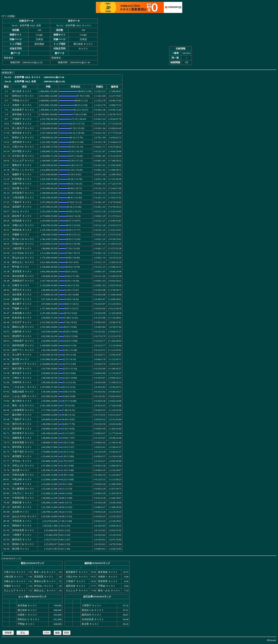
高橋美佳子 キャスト (23, 281)
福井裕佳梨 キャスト (23, 345)
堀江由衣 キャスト (22, 91)
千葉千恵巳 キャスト (23, 452)
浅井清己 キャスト (22, 507)
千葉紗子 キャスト (22, 202)
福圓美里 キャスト (22, 438)
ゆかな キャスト (21, 211)
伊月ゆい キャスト (22, 461)
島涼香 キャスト (21, 549)
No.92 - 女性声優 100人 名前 (26, 26)
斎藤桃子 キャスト (22, 299)
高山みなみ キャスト (23, 258)
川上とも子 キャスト (23, 161)
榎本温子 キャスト (22, 373)
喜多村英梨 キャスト (23, 443)
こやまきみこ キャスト (24, 387)
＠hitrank (271, 640)
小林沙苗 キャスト (22, 248)
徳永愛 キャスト (21, 470)
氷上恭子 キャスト (22, 355)
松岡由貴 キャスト (22, 221)
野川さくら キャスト (23, 170)
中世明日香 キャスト (23, 498)
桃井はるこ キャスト (23, 262)
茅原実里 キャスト (22, 272)
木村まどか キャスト (23, 466)
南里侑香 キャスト (22, 429)
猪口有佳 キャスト (22, 401)
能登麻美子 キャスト (23, 110)
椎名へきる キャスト (23, 406)
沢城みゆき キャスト (23, 244)
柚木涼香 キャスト (22, 369)
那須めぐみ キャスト (23, 544)
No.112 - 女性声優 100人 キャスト (74, 26)
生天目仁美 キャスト (23, 156)
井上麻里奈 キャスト (23, 489)
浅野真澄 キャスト (22, 142)
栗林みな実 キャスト (23, 327)
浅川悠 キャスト (21, 359)
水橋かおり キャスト (23, 225)
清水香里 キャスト (22, 295)
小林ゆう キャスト (22, 378)
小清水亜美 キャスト (23, 198)
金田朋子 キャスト (22, 207)
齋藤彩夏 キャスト (22, 503)
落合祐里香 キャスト (23, 276)
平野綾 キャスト (21, 101)
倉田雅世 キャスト (22, 456)
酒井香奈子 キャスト (23, 433)
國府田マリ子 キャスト (24, 364)
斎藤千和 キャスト (22, 184)
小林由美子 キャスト (23, 341)
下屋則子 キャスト (22, 419)
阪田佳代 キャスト (22, 540)
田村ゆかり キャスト (23, 96)
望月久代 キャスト (22, 424)
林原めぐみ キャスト (23, 138)
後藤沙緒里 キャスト (23, 392)
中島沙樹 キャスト (22, 479)
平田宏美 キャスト (22, 521)
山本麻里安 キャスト (23, 410)
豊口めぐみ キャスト (23, 239)
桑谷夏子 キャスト (22, 304)
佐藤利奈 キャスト (22, 332)
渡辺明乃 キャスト (22, 336)
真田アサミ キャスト (23, 350)
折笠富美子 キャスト (23, 193)
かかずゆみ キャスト (23, 253)
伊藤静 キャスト (21, 235)
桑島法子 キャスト (22, 165)
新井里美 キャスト (22, 447)
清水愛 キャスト (21, 188)
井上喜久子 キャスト (23, 128)
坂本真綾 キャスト (22, 114)
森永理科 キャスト (22, 415)
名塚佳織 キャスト (22, 313)
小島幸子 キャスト (22, 484)
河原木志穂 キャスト (23, 475)
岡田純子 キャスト (22, 526)
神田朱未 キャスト (22, 230)
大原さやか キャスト (23, 147)
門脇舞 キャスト (21, 309)
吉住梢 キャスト (21, 512)
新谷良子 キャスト (22, 216)
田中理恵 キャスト (22, 151)
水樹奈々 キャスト (22, 105)
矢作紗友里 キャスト (23, 530)
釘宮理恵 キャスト (22, 179)
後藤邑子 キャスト (22, 174)
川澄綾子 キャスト (22, 119)
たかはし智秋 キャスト (24, 396)
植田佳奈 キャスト (22, 133)
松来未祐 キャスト (22, 318)
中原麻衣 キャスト (22, 124)
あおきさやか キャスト (24, 516)
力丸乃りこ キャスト (23, 493)
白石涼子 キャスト (22, 322)
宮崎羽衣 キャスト (22, 382)
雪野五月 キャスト (22, 290)
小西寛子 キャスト (22, 535)
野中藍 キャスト (21, 267)
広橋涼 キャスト (21, 285)
